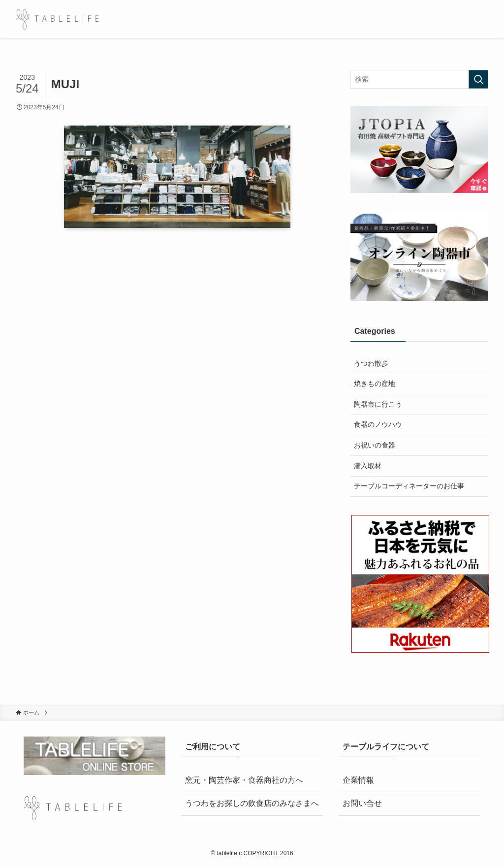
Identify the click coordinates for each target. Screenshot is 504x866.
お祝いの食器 (375, 445)
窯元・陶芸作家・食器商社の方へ (244, 780)
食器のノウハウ (378, 424)
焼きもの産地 (375, 384)
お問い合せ (362, 803)
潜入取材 (368, 466)
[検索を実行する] (478, 79)
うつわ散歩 (371, 363)
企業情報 (358, 780)
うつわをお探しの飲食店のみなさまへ (252, 803)
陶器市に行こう (378, 404)
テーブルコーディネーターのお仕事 (409, 486)
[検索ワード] (419, 79)
